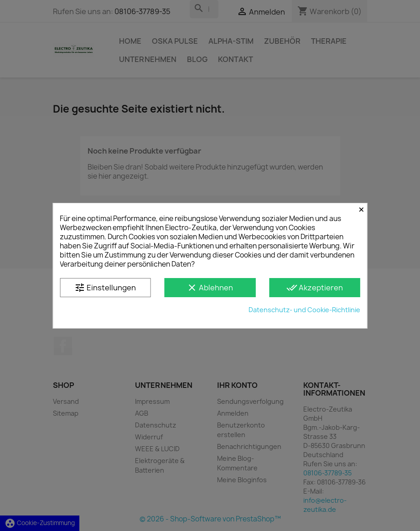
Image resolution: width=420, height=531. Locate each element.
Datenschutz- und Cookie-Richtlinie (304, 310)
